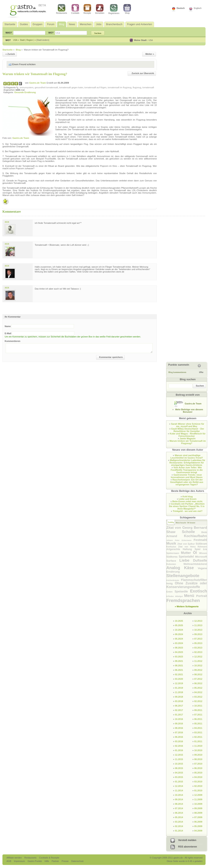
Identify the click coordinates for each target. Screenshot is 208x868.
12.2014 (179, 786)
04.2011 (198, 728)
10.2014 (179, 795)
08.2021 (179, 666)
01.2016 (179, 750)
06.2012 (198, 683)
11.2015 (179, 759)
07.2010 (198, 764)
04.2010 (198, 777)
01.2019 (179, 688)
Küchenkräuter (174, 580)
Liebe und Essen (188, 499)
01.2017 (179, 715)
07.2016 (179, 732)
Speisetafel (187, 557)
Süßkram (201, 544)
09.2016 (179, 724)
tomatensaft (148, 87)
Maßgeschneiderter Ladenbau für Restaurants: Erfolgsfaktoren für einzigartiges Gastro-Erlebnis (187, 463)
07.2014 (179, 808)
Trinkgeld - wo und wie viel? (188, 511)
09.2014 (179, 799)
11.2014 (179, 790)
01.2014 (179, 831)
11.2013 (198, 625)
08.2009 (198, 813)
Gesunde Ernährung (25, 92)
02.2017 (179, 710)
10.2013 (198, 630)
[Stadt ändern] (43, 40)
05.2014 (179, 817)
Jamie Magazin (188, 438)
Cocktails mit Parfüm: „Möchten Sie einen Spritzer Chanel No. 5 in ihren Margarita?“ (187, 506)
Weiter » (150, 54)
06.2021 (179, 670)
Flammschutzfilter (194, 580)
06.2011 (198, 719)
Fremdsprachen (183, 600)
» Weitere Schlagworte (187, 606)
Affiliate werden (14, 858)
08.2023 (179, 648)
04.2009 (198, 831)
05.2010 (198, 773)
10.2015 (179, 764)
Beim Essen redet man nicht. (187, 501)
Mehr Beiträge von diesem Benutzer (189, 411)
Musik (172, 543)
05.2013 (198, 643)
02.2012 (198, 701)
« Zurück (10, 54)
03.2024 (179, 643)
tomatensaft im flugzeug (120, 87)
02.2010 (198, 786)
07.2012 (198, 679)
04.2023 (179, 652)
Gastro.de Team (38, 83)
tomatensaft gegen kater (71, 87)
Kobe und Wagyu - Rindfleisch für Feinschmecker (187, 435)
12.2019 (179, 683)
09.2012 (198, 670)
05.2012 (198, 688)
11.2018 (179, 692)
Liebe (186, 560)
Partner (56, 861)
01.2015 (179, 782)
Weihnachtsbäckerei (195, 564)
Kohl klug (188, 496)
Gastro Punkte (35, 861)
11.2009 (198, 799)
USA (151, 40)
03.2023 (179, 657)
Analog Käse (182, 568)
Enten (171, 592)
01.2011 (198, 741)
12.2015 (179, 755)
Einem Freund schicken (24, 64)
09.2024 (179, 634)
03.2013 (198, 648)
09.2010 (198, 755)
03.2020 (179, 679)
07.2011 (198, 715)
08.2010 (198, 759)
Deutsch (181, 8)
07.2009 (198, 817)
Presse (65, 861)
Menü (190, 596)
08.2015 (179, 768)
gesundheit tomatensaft (46, 87)
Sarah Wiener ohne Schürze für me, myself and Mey (188, 425)
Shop (127, 9)
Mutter (187, 553)
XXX (7, 222)
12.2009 (198, 795)
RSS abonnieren (188, 847)
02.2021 (179, 674)
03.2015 (179, 777)
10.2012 (198, 666)
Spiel (199, 549)
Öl (196, 553)
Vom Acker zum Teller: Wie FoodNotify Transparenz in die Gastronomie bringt (187, 470)
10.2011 (198, 706)
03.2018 (179, 701)
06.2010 (198, 768)
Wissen (203, 553)
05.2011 (198, 724)
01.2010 (198, 790)
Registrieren (114, 9)
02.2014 (179, 826)
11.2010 (198, 746)
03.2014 (179, 822)
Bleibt (204, 532)
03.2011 (198, 732)
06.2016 (179, 737)
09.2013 (198, 634)
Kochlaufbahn (196, 536)
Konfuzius (172, 547)
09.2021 (179, 661)
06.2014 (179, 813)
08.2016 (179, 728)
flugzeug (137, 87)
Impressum (20, 861)
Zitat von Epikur (186, 544)
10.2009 (198, 804)
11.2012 (198, 661)
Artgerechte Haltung (180, 549)
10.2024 (179, 630)
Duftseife (200, 561)
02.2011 (198, 737)
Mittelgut (180, 596)
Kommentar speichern (111, 357)
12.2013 (198, 621)
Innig (171, 583)
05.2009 (198, 826)
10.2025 (179, 621)
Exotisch (199, 591)
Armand (175, 536)
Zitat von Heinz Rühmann (193, 547)
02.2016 (179, 746)
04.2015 (179, 773)
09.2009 (198, 808)
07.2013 (198, 639)
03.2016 (179, 741)
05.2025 (179, 625)
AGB (9, 861)
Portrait (202, 596)
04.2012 (198, 692)
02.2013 (198, 652)
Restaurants (62, 9)
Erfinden (171, 596)
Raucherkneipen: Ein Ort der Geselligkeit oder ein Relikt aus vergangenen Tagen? (187, 482)
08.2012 (198, 674)
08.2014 (179, 804)
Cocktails (75, 9)
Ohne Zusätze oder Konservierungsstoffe (187, 585)
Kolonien (175, 564)
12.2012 (198, 657)
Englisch (198, 8)
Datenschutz (77, 861)
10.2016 (179, 719)
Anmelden (100, 9)
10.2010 (198, 750)
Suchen (200, 386)
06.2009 (198, 822)
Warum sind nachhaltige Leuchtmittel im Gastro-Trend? (187, 457)
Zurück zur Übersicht (143, 73)
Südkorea (173, 557)
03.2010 (198, 782)
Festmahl (200, 540)
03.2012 (198, 697)
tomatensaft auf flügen (95, 87)
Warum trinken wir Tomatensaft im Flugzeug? (35, 74)
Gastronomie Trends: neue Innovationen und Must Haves (187, 476)
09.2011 (198, 710)
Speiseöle (182, 591)
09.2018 (179, 697)
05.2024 (179, 639)
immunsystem (27, 87)
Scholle (192, 532)
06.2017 (179, 706)
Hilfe (47, 861)
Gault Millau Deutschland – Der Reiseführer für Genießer (188, 430)
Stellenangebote (183, 576)
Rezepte (87, 9)
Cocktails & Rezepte (49, 858)
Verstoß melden (187, 840)
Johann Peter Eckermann (180, 540)
